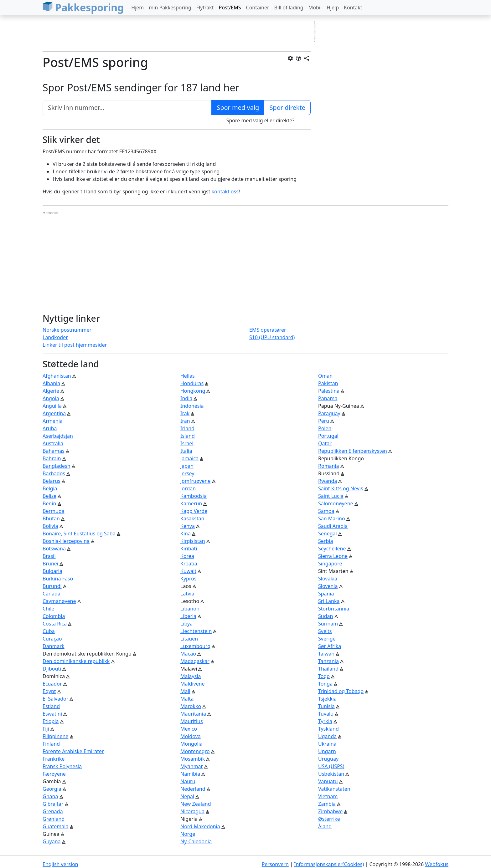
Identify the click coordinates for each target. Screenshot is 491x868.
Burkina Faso (58, 579)
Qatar (325, 443)
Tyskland (328, 729)
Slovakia (328, 579)
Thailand (328, 669)
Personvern (275, 864)
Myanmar (192, 766)
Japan (187, 466)
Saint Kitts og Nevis (341, 488)
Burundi (52, 586)
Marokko (191, 706)
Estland (51, 706)
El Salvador (55, 699)
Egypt (49, 691)
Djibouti (52, 669)
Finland (51, 744)
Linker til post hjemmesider (75, 345)
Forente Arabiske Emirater (73, 751)
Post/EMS (230, 8)
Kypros (189, 579)
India (186, 398)
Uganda (327, 736)
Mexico (189, 729)
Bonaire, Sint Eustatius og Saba (79, 534)
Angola (51, 398)
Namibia (190, 774)
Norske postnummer (67, 330)
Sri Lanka (329, 601)
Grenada (53, 811)
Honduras (192, 383)
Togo (324, 676)
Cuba (49, 631)
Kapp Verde (194, 511)
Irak (185, 413)
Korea (187, 556)
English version (60, 864)
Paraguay (329, 413)
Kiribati (189, 549)
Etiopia (51, 721)
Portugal (328, 436)
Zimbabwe (330, 811)
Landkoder (55, 337)
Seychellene (332, 549)
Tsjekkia (327, 699)
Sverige (327, 639)
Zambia (327, 804)
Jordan (188, 488)
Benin (49, 503)
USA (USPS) (331, 766)
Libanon (190, 609)
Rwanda (328, 481)
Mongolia (191, 744)
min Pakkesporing (170, 8)
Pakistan (328, 383)
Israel (187, 443)
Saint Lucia (331, 496)
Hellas (188, 376)
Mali (185, 691)
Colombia (54, 616)
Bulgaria (52, 571)
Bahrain (52, 458)
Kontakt (353, 8)
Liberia (188, 616)
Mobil (315, 8)
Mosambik (193, 759)
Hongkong (193, 391)
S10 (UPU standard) (272, 337)
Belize (49, 496)
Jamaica (189, 458)
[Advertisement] (177, 34)
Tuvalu (326, 714)
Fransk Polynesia (62, 766)
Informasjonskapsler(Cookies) (329, 864)
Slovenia (328, 586)
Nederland (193, 789)
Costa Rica (55, 624)
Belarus (52, 481)
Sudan (326, 616)
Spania (326, 594)
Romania (329, 466)
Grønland (54, 819)
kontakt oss (225, 191)
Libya (186, 624)
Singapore (330, 564)
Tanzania (328, 661)
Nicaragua (192, 811)
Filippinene (55, 736)
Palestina (329, 391)
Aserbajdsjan (58, 436)
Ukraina (327, 744)
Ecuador (52, 684)
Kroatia (189, 564)
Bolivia (50, 526)
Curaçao (52, 639)
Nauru (188, 781)
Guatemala (55, 826)
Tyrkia (325, 721)
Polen (325, 428)
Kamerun (191, 503)
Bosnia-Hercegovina (66, 541)
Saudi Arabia (333, 526)
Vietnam (328, 796)
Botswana (54, 549)
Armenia (53, 421)
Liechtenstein (196, 631)
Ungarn (327, 751)
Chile (48, 609)
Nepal (187, 796)
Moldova (191, 736)
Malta (187, 699)
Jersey (187, 473)
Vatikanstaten (334, 789)
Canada (52, 594)
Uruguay (328, 759)
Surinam (328, 624)
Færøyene (54, 774)
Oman (325, 376)
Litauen (189, 639)
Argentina (54, 413)
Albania (51, 383)
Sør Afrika (330, 646)
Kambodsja (194, 496)
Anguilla (52, 406)
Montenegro (195, 751)
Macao (188, 654)
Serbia (326, 541)
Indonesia (192, 406)
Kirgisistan (193, 541)
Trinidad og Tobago (341, 691)
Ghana (50, 796)
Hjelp (333, 8)
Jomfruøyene (195, 481)
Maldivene (193, 684)
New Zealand (196, 804)
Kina (186, 534)
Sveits (325, 631)
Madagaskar (195, 661)
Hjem (137, 8)
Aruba (50, 428)
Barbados (54, 473)
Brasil (49, 556)
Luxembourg (195, 646)
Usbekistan (331, 774)
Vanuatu (328, 781)
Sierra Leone (333, 556)
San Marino (332, 518)
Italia (186, 451)
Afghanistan (57, 376)
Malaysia (191, 676)
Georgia (52, 789)
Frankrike (54, 759)
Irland (187, 428)
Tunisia (326, 706)
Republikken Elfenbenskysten (353, 451)
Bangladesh (57, 466)
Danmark (54, 646)
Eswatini (52, 714)
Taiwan (326, 654)
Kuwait (188, 571)
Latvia (187, 594)
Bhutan (51, 518)
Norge (188, 834)
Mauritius (192, 721)
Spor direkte (287, 107)
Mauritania (193, 714)
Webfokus (437, 864)
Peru (324, 421)
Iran (185, 421)
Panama (328, 398)
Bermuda (54, 511)
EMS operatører (268, 330)
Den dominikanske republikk (76, 661)
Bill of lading (289, 8)
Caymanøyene (59, 601)
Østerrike (329, 819)
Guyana (52, 841)
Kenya (188, 526)
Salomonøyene (336, 503)
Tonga (325, 684)
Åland (325, 826)
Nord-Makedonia (200, 826)
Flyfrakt (205, 8)
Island (188, 436)
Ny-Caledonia (196, 841)
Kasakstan (192, 518)
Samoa (326, 511)
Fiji (46, 729)
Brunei (50, 564)
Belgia (50, 488)
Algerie (51, 391)
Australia (53, 443)
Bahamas (54, 451)
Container (258, 8)
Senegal (328, 534)
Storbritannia (334, 609)
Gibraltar (53, 804)
